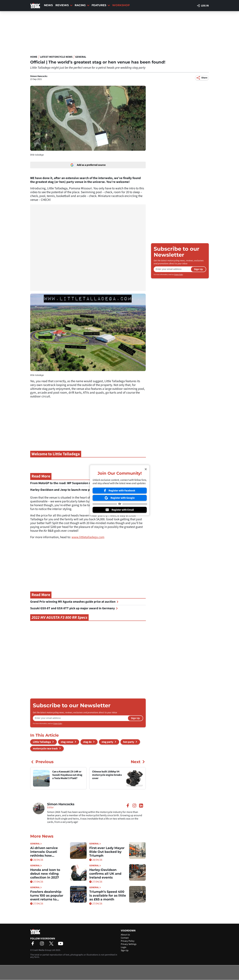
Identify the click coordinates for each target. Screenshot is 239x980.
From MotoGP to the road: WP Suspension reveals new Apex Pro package (82, 483)
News (48, 5)
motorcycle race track (45, 749)
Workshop (121, 5)
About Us (125, 935)
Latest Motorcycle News (56, 57)
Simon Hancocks (39, 76)
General (81, 57)
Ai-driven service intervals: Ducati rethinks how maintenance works (47, 852)
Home (34, 57)
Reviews (64, 5)
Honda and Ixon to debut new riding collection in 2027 (45, 874)
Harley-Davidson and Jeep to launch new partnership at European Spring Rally (87, 490)
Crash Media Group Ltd (44, 950)
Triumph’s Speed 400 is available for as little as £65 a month (108, 896)
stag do (87, 742)
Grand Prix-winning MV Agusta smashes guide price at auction (74, 602)
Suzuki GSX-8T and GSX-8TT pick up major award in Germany (74, 608)
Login (124, 947)
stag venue (67, 742)
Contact (125, 938)
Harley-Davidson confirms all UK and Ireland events (105, 874)
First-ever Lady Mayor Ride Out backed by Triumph (107, 852)
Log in (203, 6)
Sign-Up (125, 950)
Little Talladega (42, 742)
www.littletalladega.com (88, 537)
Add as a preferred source (88, 165)
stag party (107, 742)
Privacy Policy (58, 724)
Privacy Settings (129, 944)
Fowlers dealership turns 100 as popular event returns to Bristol (47, 896)
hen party (129, 742)
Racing (82, 5)
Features (101, 5)
